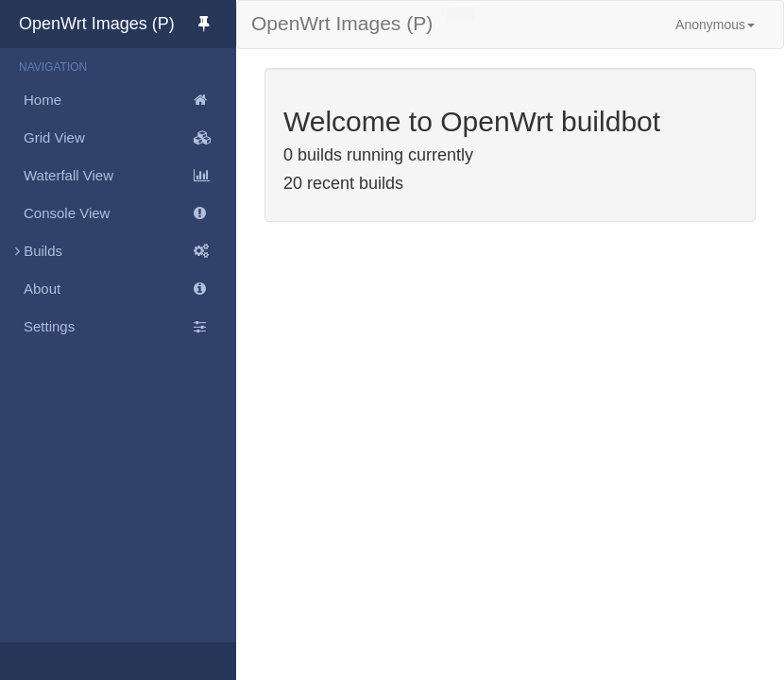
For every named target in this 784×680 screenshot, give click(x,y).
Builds (118, 251)
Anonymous (715, 25)
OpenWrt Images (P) (128, 24)
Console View (130, 213)
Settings (130, 327)
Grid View (130, 138)
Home (130, 100)
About (130, 289)
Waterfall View (130, 176)
